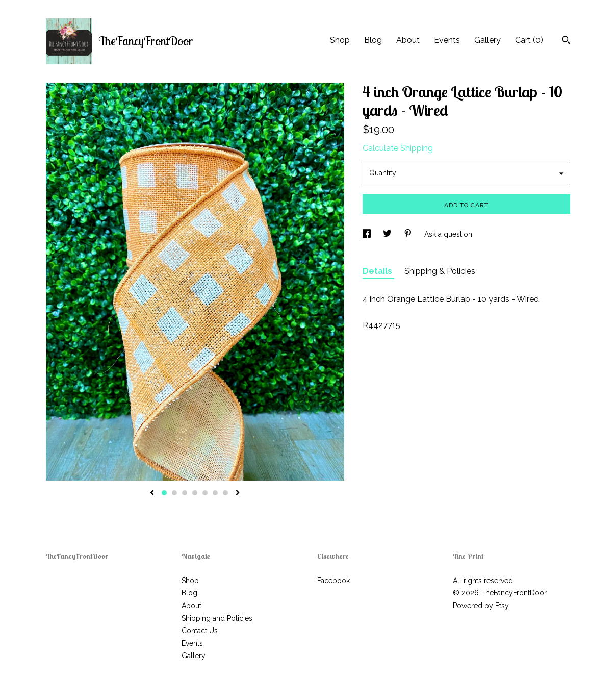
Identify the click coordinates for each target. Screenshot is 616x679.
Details (378, 271)
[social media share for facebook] (368, 234)
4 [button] (195, 493)
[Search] (566, 41)
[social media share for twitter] (388, 234)
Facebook (333, 581)
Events (447, 40)
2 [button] (174, 493)
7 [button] (225, 493)
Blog (373, 40)
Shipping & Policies (440, 271)
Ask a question (448, 234)
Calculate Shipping (398, 148)
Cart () (529, 40)
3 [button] (185, 493)
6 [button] (215, 493)
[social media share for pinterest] (409, 234)
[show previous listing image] (152, 493)
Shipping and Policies (217, 618)
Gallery (487, 40)
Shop (340, 40)
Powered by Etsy (481, 606)
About (408, 40)
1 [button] (164, 493)
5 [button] (205, 493)
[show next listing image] (238, 493)
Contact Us (200, 631)
